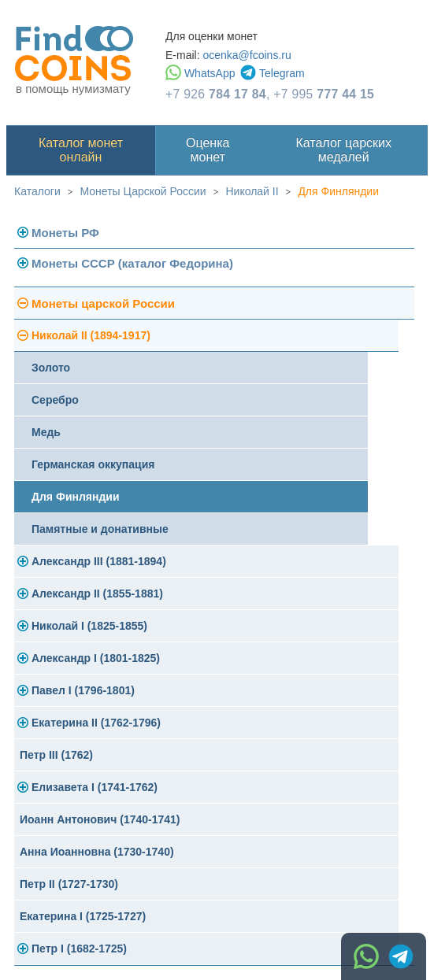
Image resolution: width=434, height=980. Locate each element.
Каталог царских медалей (343, 150)
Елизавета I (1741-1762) (95, 787)
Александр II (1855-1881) (97, 594)
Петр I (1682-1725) (79, 949)
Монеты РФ (65, 233)
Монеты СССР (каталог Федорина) (132, 263)
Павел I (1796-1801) (83, 690)
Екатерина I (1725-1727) (83, 916)
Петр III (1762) (56, 755)
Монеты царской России (103, 303)
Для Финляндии (338, 191)
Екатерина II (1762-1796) (96, 723)
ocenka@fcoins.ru (247, 55)
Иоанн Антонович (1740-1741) (100, 819)
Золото (51, 368)
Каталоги (37, 191)
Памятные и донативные (100, 529)
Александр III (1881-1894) (99, 561)
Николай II (252, 191)
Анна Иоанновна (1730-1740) (97, 852)
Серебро (55, 400)
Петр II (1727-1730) (69, 884)
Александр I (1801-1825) (96, 658)
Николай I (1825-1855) (89, 626)
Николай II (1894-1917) (91, 335)
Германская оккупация (93, 464)
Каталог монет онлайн (81, 150)
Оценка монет (208, 150)
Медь (46, 432)
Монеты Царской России (143, 191)
